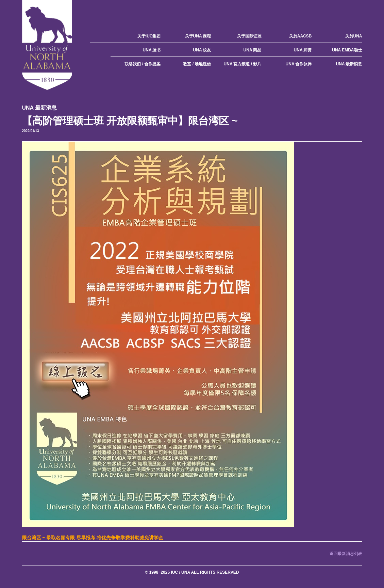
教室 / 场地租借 (197, 64)
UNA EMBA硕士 (347, 50)
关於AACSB (300, 36)
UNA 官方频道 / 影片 (243, 64)
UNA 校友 (202, 50)
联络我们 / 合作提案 (143, 64)
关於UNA (354, 36)
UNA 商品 (253, 50)
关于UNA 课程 (198, 36)
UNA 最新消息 (349, 64)
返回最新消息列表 (346, 554)
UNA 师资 (303, 50)
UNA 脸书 (152, 50)
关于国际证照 (249, 36)
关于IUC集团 (149, 36)
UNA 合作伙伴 (299, 64)
